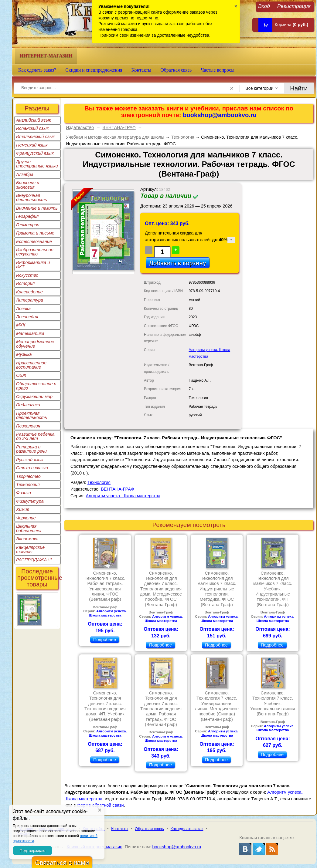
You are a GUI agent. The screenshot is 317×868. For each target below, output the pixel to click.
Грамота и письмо (35, 233)
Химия (23, 509)
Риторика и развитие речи (31, 449)
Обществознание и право (36, 386)
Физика (24, 493)
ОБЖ (21, 375)
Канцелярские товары (30, 549)
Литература (30, 300)
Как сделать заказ (187, 829)
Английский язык (34, 120)
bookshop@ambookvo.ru (220, 115)
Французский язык (35, 153)
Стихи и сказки (32, 468)
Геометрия (28, 225)
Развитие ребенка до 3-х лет (35, 436)
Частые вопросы (218, 70)
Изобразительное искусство (35, 252)
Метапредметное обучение (35, 344)
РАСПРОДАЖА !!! (34, 560)
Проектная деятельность (32, 415)
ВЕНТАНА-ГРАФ (119, 127)
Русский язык (30, 460)
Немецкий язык (32, 145)
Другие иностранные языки (37, 164)
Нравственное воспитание (31, 365)
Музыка (24, 354)
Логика (23, 309)
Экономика (27, 539)
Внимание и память (37, 208)
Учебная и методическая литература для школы (115, 137)
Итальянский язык (35, 137)
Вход (264, 6)
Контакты (141, 70)
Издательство (80, 127)
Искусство (27, 275)
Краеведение (29, 292)
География (27, 216)
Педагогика (28, 405)
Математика (30, 333)
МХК (21, 325)
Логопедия (27, 317)
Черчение (26, 518)
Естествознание (34, 241)
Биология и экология (28, 185)
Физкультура (30, 501)
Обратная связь (176, 70)
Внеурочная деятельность (32, 198)
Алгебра (25, 174)
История (25, 283)
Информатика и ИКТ (33, 265)
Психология (28, 426)
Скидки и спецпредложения (94, 70)
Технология (28, 485)
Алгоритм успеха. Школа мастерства (123, 496)
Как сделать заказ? (37, 70)
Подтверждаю (32, 851)
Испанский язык (32, 128)
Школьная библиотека (29, 528)
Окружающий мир (34, 397)
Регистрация (294, 6)
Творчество (28, 476)
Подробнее (105, 640)
